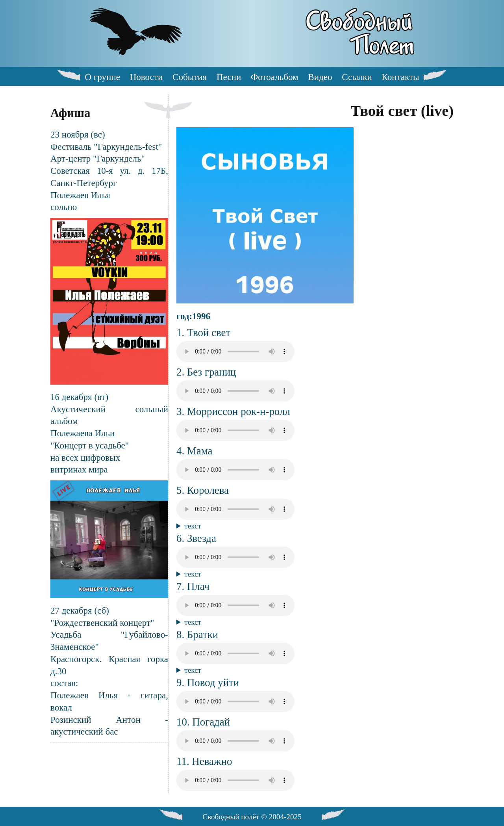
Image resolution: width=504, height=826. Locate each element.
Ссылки (357, 77)
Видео (320, 77)
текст (193, 526)
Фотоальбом (274, 77)
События (190, 77)
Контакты (400, 77)
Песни (229, 77)
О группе (102, 77)
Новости (146, 77)
